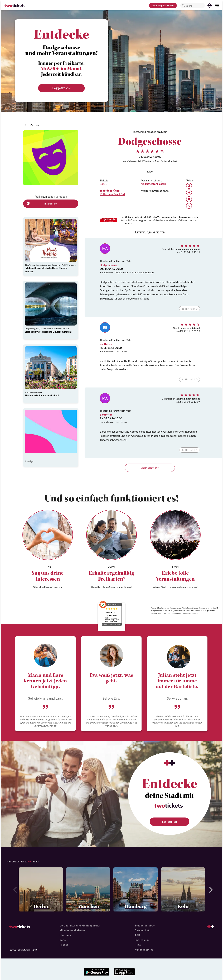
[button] (183, 6)
